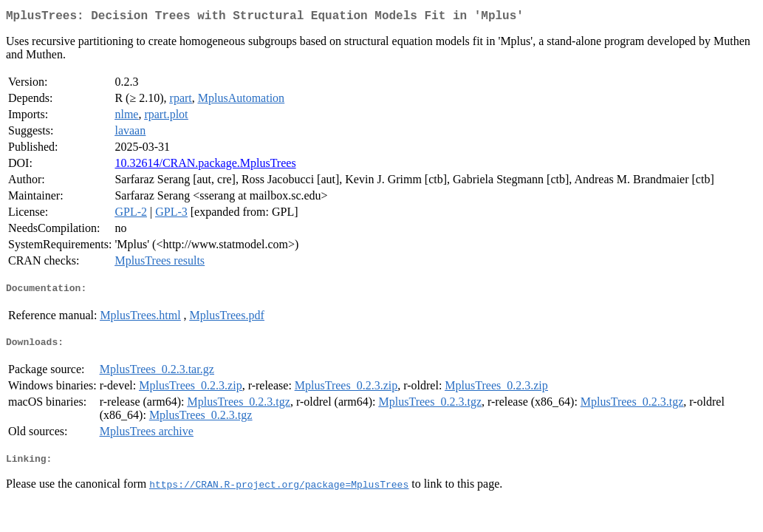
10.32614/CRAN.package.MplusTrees (205, 166)
